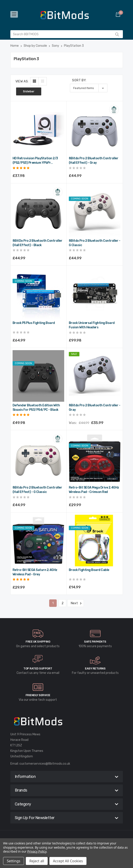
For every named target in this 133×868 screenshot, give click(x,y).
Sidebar (29, 91)
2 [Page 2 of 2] (63, 603)
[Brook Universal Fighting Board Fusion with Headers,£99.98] (95, 294)
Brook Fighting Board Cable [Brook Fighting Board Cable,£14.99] (89, 570)
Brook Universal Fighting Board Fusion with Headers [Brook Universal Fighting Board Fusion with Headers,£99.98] (92, 325)
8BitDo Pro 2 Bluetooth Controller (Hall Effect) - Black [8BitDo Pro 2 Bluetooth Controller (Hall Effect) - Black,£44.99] (37, 243)
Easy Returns (95, 668)
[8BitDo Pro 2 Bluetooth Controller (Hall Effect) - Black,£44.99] (38, 211)
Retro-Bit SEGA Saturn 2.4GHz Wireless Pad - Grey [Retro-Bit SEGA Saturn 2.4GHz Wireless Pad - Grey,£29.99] (35, 572)
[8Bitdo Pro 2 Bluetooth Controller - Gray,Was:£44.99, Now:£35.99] (95, 376)
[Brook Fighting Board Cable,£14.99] (95, 541)
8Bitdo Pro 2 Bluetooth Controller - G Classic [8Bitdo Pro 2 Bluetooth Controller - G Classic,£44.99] (95, 243)
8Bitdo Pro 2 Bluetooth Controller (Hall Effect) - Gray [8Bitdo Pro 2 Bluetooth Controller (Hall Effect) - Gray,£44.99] (94, 161)
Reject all (37, 861)
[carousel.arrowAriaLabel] (38, 634)
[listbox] (89, 88)
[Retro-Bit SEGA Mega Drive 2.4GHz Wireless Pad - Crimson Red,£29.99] (95, 458)
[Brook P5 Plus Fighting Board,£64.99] (38, 294)
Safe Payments (95, 642)
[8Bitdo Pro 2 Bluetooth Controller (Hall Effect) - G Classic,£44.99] (38, 458)
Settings (14, 861)
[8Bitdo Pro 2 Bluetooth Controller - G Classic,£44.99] (95, 211)
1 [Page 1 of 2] (53, 603)
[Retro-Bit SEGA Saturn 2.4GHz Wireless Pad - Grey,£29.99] (38, 541)
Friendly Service (38, 695)
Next (76, 603)
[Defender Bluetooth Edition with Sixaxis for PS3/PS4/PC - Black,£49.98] (38, 376)
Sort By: (79, 80)
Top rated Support (38, 668)
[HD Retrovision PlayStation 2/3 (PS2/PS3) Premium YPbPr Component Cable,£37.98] (38, 129)
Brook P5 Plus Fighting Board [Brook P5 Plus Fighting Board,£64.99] (34, 323)
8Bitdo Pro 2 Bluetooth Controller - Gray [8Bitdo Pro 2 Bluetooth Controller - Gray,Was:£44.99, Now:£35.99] (95, 408)
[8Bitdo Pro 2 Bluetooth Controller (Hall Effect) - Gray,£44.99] (95, 129)
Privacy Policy (37, 851)
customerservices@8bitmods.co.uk (45, 764)
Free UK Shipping (38, 642)
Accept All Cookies (68, 861)
